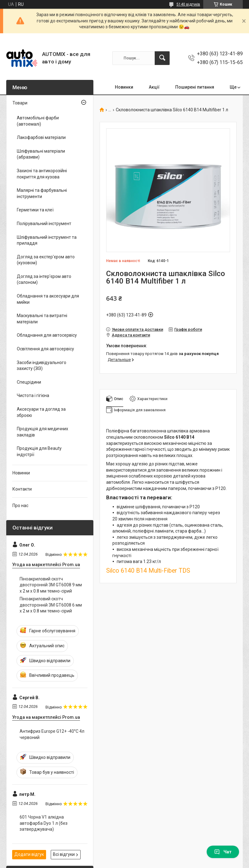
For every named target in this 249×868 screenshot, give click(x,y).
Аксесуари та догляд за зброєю (41, 412)
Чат (223, 852)
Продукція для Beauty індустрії (39, 451)
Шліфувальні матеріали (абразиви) (41, 154)
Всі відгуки (64, 854)
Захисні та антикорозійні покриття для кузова (42, 174)
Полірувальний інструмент (44, 224)
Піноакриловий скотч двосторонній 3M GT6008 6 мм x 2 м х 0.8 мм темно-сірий (51, 605)
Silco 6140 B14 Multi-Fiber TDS (148, 571)
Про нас (20, 506)
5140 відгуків (188, 4)
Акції (154, 87)
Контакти (22, 489)
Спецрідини (29, 382)
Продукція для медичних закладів (42, 432)
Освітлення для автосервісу (45, 349)
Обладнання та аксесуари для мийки (48, 299)
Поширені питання (195, 87)
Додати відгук (29, 854)
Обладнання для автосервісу (47, 335)
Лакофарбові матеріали (41, 137)
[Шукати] (162, 58)
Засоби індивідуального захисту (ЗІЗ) (42, 366)
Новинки (124, 87)
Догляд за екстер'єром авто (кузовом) (46, 260)
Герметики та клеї (35, 210)
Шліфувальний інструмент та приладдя (47, 240)
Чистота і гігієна (33, 395)
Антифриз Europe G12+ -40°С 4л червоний (52, 734)
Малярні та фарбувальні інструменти (42, 193)
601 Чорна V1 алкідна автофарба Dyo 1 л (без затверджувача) (44, 823)
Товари (20, 103)
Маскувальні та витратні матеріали (42, 319)
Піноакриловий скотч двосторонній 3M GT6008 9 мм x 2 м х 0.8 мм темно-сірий (51, 585)
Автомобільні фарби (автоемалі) (38, 121)
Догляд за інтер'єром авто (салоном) (44, 279)
